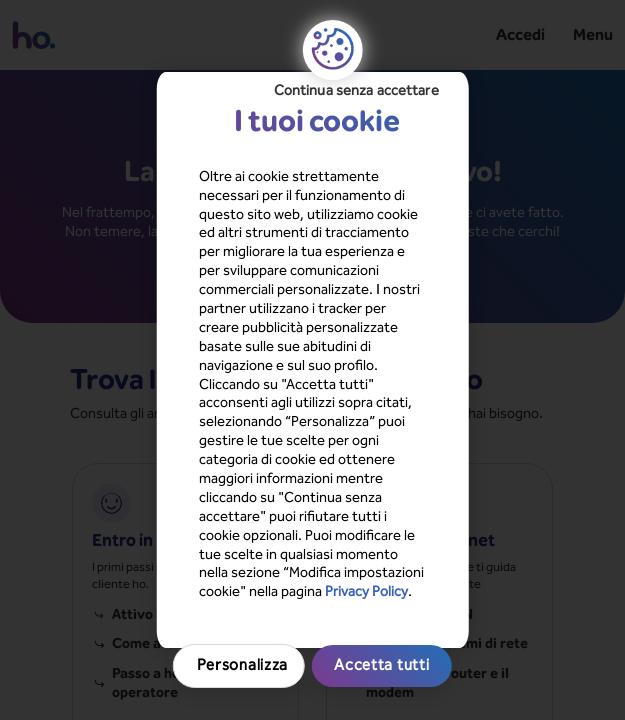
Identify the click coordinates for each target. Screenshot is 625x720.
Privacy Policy (196, 451)
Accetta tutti (312, 546)
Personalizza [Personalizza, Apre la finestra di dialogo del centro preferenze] (312, 503)
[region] (313, 360)
